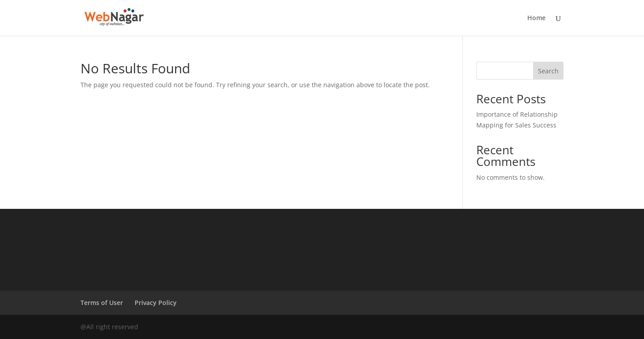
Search (548, 71)
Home (536, 18)
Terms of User (102, 303)
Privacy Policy (156, 303)
